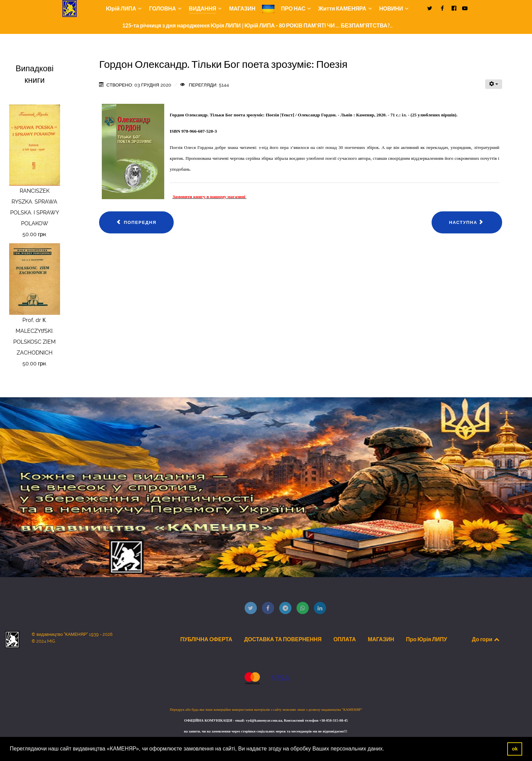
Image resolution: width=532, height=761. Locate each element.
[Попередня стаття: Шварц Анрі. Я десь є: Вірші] (136, 223)
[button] (387, 749)
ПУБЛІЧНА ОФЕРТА (206, 639)
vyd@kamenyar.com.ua (264, 720)
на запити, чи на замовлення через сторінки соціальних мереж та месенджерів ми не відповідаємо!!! (266, 731)
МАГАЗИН (381, 639)
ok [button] (515, 749)
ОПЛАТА (345, 639)
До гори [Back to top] (486, 639)
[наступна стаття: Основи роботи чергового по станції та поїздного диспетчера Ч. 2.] (467, 223)
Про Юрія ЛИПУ (426, 639)
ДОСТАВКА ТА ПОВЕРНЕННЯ (283, 639)
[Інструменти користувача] (494, 84)
